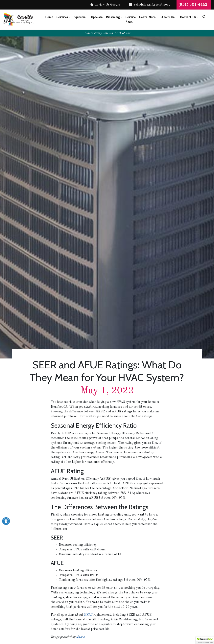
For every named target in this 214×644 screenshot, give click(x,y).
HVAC (88, 615)
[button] (205, 640)
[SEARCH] (205, 15)
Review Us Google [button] (105, 5)
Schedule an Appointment (150, 5)
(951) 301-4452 (194, 5)
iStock (80, 637)
